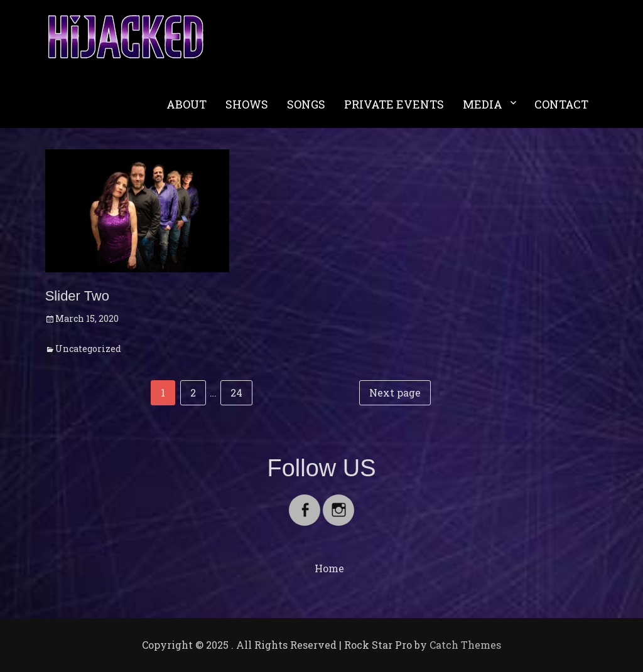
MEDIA (483, 104)
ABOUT (186, 104)
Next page (395, 392)
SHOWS (247, 104)
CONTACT (561, 104)
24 (241, 392)
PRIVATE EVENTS (394, 104)
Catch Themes (465, 645)
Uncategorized (88, 349)
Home (329, 568)
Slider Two (77, 296)
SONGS (306, 104)
